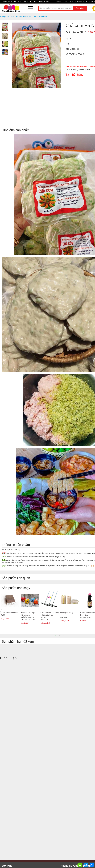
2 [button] (59, 636)
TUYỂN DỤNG (81, 2)
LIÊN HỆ (27, 2)
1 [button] (56, 636)
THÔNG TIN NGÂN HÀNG (42, 2)
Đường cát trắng (67, 613)
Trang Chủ (4, 17)
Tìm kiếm (80, 8)
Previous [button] (1, 612)
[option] (10, 608)
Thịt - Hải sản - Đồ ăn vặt (21, 17)
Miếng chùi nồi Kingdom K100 (10, 614)
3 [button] (63, 636)
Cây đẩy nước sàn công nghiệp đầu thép (50, 614)
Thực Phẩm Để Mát (41, 17)
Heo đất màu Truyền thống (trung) (28, 614)
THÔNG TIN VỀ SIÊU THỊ (12, 2)
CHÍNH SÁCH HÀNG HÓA (64, 2)
